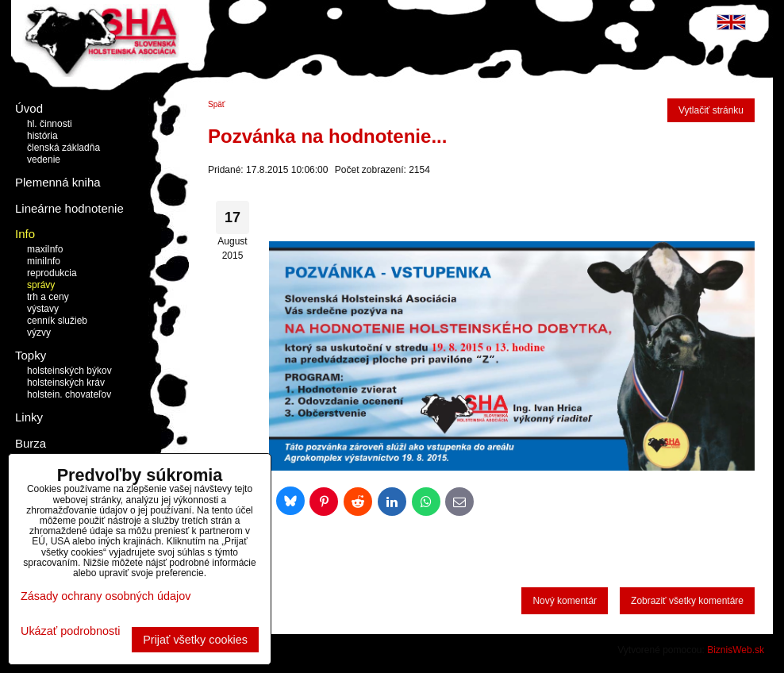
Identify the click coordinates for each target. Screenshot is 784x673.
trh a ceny (48, 297)
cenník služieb (57, 321)
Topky (31, 355)
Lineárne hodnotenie (69, 208)
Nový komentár (565, 601)
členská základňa (63, 148)
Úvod (29, 108)
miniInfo (44, 261)
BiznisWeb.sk (736, 650)
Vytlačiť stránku (711, 110)
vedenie (44, 160)
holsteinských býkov (69, 371)
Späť (217, 104)
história (42, 136)
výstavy (43, 309)
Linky (29, 417)
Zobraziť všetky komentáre (687, 601)
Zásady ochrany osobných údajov (106, 596)
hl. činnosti (50, 124)
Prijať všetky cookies (195, 640)
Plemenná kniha (58, 182)
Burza (31, 443)
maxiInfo (45, 249)
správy (41, 285)
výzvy (39, 333)
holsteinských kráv (66, 383)
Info (25, 234)
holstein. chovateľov (69, 394)
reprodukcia (52, 273)
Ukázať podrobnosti (70, 631)
